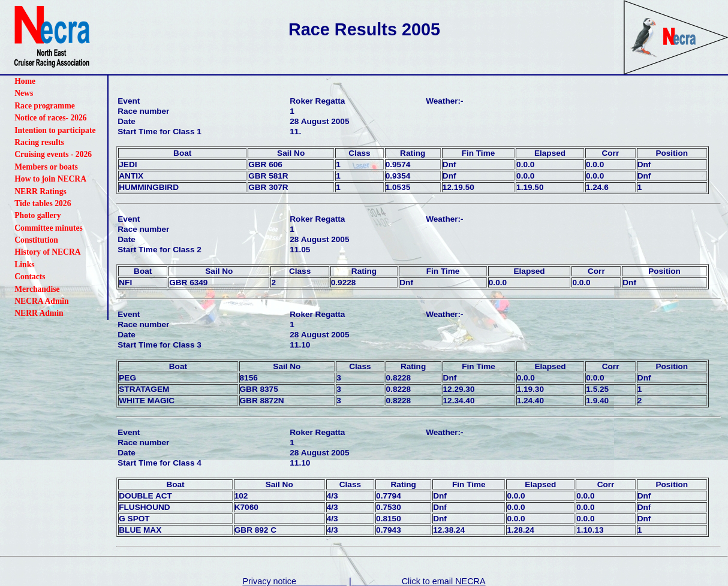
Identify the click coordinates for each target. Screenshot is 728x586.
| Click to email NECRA (417, 581)
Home (25, 81)
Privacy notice (294, 581)
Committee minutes (49, 228)
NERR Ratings (40, 191)
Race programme (45, 106)
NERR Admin (39, 313)
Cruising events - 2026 (53, 154)
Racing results (39, 142)
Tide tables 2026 (43, 203)
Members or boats (46, 167)
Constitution (36, 240)
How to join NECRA (50, 179)
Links (24, 265)
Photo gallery (37, 215)
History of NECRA (47, 252)
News (24, 93)
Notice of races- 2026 (50, 118)
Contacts (30, 277)
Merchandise (37, 289)
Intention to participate (55, 130)
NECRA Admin (41, 301)
